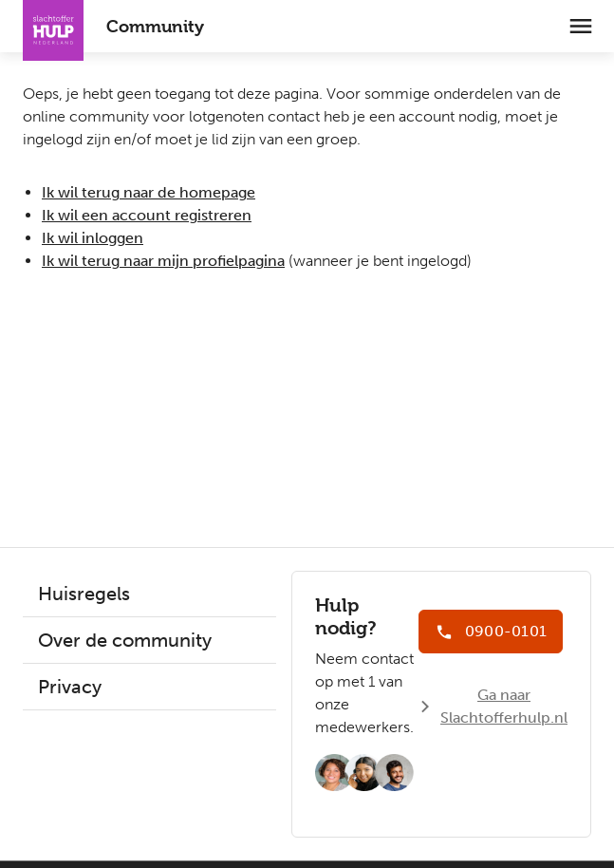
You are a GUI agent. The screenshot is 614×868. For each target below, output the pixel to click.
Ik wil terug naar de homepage (149, 192)
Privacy (70, 687)
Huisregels (84, 594)
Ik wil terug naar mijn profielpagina (163, 261)
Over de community (125, 640)
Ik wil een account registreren (147, 215)
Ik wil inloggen (93, 238)
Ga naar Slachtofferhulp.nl (504, 706)
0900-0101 (506, 631)
